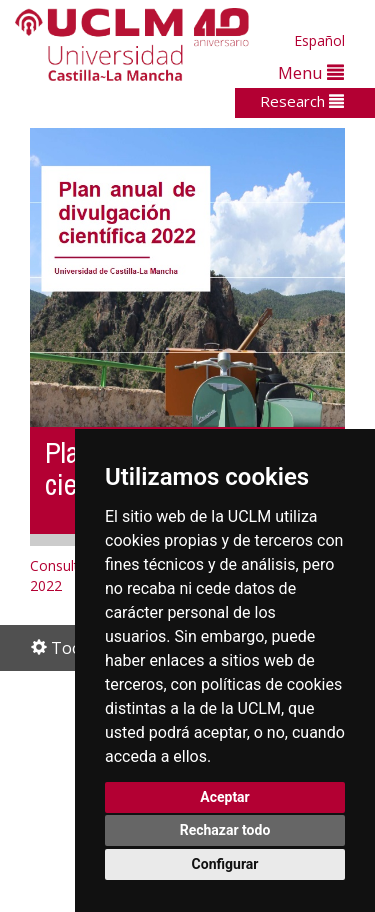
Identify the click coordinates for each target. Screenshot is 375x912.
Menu (311, 72)
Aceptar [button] (225, 797)
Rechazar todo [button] (225, 830)
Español (319, 40)
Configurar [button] (225, 864)
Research (302, 101)
